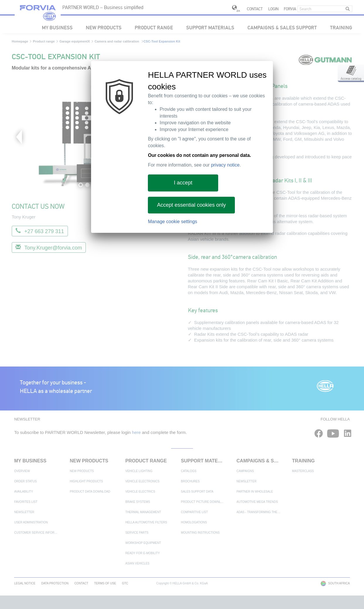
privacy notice (225, 165)
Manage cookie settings (172, 222)
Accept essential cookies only (191, 205)
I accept (183, 183)
